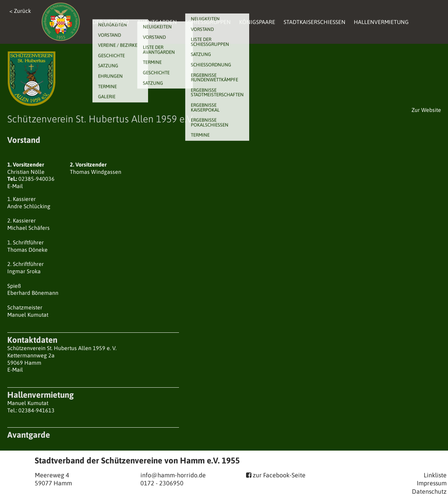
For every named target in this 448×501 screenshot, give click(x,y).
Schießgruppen (208, 22)
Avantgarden (157, 22)
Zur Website (426, 110)
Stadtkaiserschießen (315, 22)
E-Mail (15, 186)
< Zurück (20, 11)
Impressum (432, 483)
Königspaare (257, 22)
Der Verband (111, 22)
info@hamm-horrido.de (173, 475)
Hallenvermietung (381, 22)
